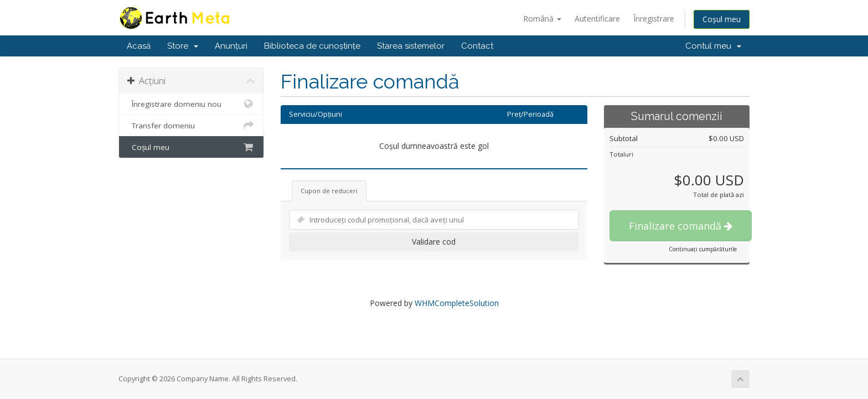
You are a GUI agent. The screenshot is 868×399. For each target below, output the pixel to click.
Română (542, 19)
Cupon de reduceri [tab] (329, 191)
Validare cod (434, 242)
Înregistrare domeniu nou (191, 104)
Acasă (139, 46)
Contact (477, 46)
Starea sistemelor (411, 46)
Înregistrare (654, 19)
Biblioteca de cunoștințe (312, 46)
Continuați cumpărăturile (703, 249)
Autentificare (597, 19)
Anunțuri (231, 46)
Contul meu (713, 46)
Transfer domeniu (191, 126)
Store (183, 46)
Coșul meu (722, 19)
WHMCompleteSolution (457, 303)
